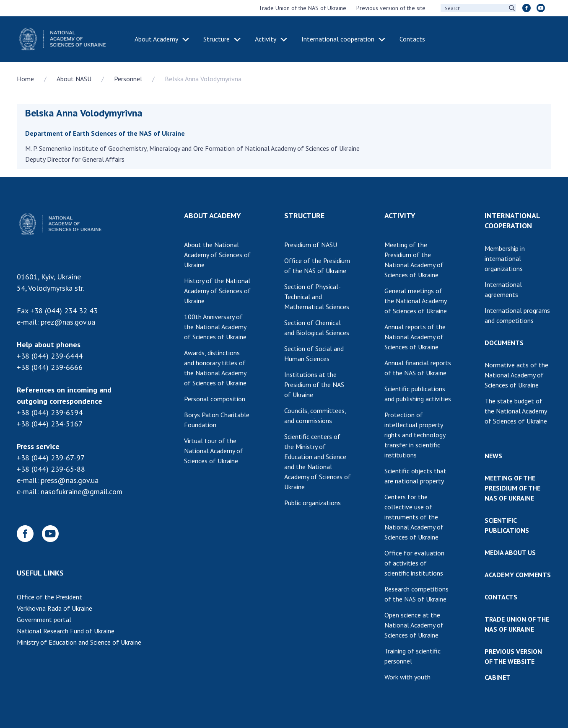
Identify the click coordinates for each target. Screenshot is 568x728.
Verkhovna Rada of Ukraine (54, 608)
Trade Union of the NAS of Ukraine (302, 8)
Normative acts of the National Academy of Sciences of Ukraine (516, 375)
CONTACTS (501, 597)
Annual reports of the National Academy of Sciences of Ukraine (415, 337)
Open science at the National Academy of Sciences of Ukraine (414, 625)
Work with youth (407, 677)
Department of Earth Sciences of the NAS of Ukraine (105, 133)
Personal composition (215, 399)
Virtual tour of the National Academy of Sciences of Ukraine (214, 451)
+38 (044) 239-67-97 (51, 458)
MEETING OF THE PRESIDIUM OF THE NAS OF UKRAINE (512, 488)
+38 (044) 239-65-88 (51, 469)
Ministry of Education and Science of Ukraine (79, 642)
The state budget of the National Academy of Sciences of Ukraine (516, 411)
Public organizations (313, 503)
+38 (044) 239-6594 (50, 412)
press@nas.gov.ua (70, 480)
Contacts (412, 39)
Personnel (128, 79)
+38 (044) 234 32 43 (64, 311)
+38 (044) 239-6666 (50, 367)
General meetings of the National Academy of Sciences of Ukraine (416, 301)
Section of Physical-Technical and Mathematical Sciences (317, 297)
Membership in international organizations (505, 258)
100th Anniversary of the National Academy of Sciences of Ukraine (215, 327)
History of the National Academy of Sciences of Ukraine (217, 291)
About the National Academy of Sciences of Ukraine (217, 255)
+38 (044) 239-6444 (50, 356)
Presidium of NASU (311, 245)
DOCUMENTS (504, 343)
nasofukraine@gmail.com (82, 492)
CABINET (498, 677)
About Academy (156, 39)
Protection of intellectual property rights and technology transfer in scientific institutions (415, 435)
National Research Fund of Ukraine (66, 631)
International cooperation (338, 39)
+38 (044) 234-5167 (50, 424)
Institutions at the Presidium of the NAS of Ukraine (314, 385)
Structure (217, 39)
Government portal (44, 620)
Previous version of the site (391, 8)
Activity (266, 39)
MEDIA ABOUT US (510, 552)
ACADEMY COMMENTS (518, 575)
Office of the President (49, 597)
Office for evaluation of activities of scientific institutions (414, 563)
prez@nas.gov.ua (68, 322)
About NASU (74, 79)
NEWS (493, 456)
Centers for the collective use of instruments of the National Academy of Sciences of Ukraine (414, 517)
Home (25, 79)
